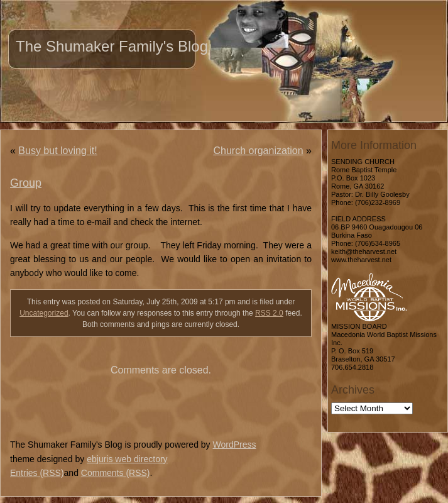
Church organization (258, 151)
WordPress (234, 445)
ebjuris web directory (127, 459)
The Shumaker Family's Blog (112, 46)
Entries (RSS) (37, 473)
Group (26, 183)
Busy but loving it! (57, 151)
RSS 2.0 (269, 313)
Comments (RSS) (116, 473)
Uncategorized (44, 313)
